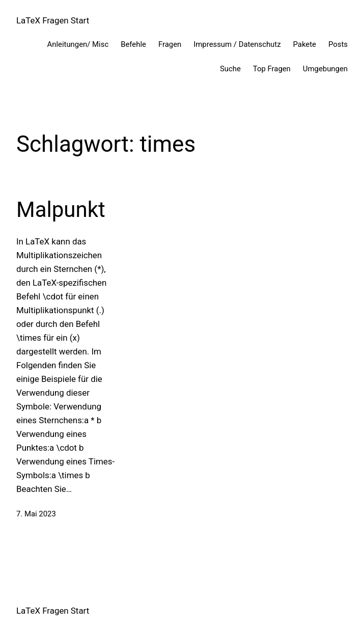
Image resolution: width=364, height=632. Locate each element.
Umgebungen (325, 69)
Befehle (133, 44)
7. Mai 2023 (36, 514)
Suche (230, 69)
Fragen (170, 44)
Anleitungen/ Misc (78, 44)
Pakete (305, 44)
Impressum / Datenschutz (237, 44)
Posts (338, 44)
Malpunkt (61, 210)
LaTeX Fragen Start (53, 20)
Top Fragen (272, 69)
